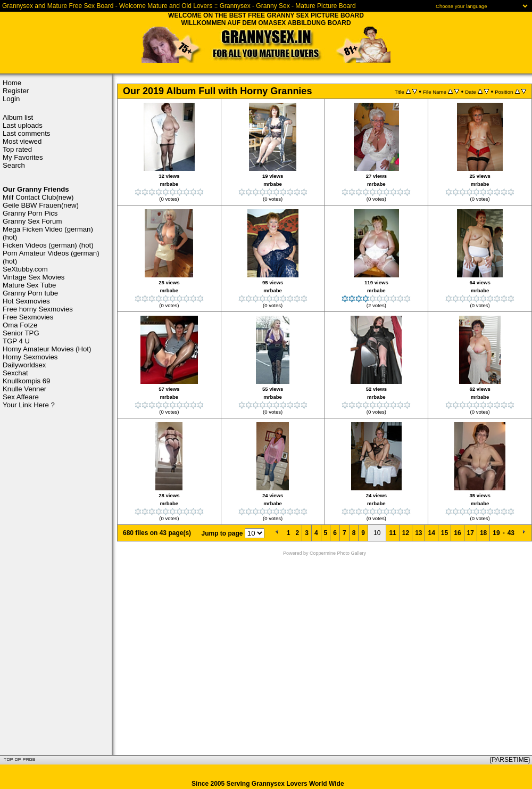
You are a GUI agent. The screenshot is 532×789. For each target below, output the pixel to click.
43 (511, 533)
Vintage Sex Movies (34, 277)
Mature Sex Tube (29, 285)
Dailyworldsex (24, 365)
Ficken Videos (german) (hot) (48, 245)
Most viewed (22, 141)
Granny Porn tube (30, 293)
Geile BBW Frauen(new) (41, 205)
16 (457, 533)
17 (471, 533)
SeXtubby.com (25, 269)
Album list (18, 117)
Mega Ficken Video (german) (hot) (48, 233)
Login (11, 99)
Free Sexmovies (28, 317)
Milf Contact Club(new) (38, 197)
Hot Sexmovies (26, 301)
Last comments (26, 133)
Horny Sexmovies (30, 357)
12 (406, 533)
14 (431, 533)
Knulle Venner (24, 389)
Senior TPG (21, 333)
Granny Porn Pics (30, 213)
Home (12, 83)
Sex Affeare (21, 397)
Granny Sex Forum (32, 221)
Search (14, 165)
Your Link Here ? (29, 405)
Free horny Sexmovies (38, 309)
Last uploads (23, 125)
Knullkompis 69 (26, 381)
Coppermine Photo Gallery (338, 553)
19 (496, 533)
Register (16, 91)
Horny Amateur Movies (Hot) (47, 349)
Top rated (17, 149)
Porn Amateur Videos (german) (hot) (51, 257)
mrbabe (169, 184)
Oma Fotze (20, 325)
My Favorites (23, 157)
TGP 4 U (16, 341)
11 (392, 533)
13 (418, 533)
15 (444, 533)
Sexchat (15, 373)
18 (483, 533)
